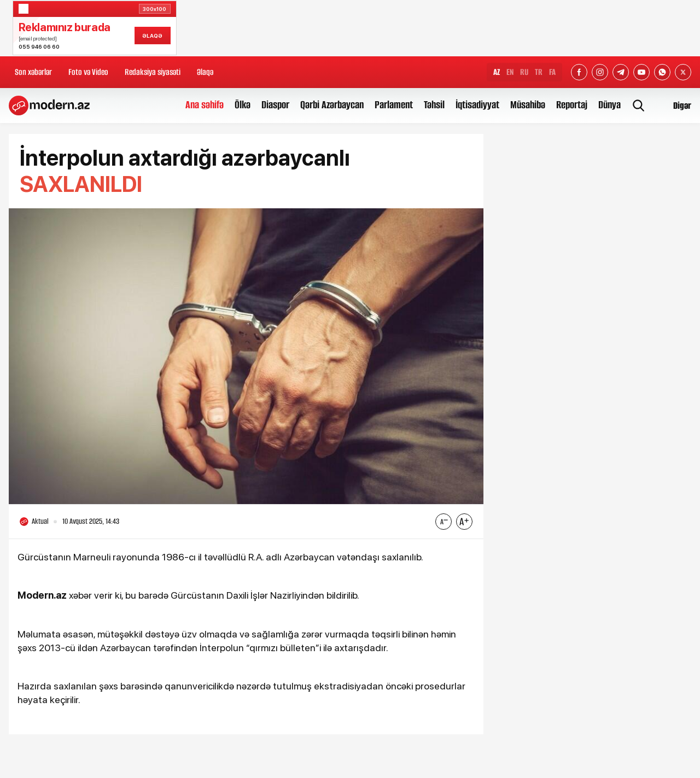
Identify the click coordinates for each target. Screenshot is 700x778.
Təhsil (434, 105)
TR (539, 72)
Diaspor (275, 105)
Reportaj (572, 105)
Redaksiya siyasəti (153, 72)
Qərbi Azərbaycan (332, 105)
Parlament (394, 105)
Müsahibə (528, 105)
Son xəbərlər (33, 72)
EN (510, 72)
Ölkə (243, 105)
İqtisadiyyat (477, 105)
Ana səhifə (205, 105)
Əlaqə (205, 72)
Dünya (609, 105)
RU (524, 72)
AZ (497, 72)
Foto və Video (88, 72)
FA (552, 72)
